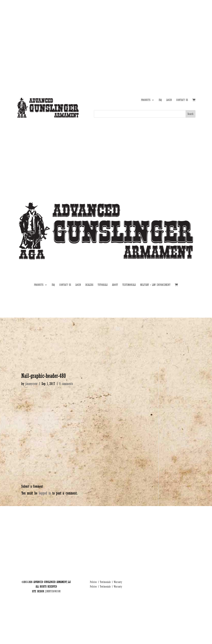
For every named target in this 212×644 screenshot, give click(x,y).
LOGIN (169, 100)
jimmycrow (31, 384)
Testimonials (105, 582)
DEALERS (179, 33)
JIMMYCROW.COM (53, 591)
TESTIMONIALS (129, 285)
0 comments (66, 384)
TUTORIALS (165, 33)
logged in (45, 493)
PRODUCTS (146, 100)
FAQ (160, 100)
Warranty (118, 582)
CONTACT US (182, 100)
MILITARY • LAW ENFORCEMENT (155, 285)
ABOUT (153, 33)
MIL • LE (191, 33)
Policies (93, 582)
